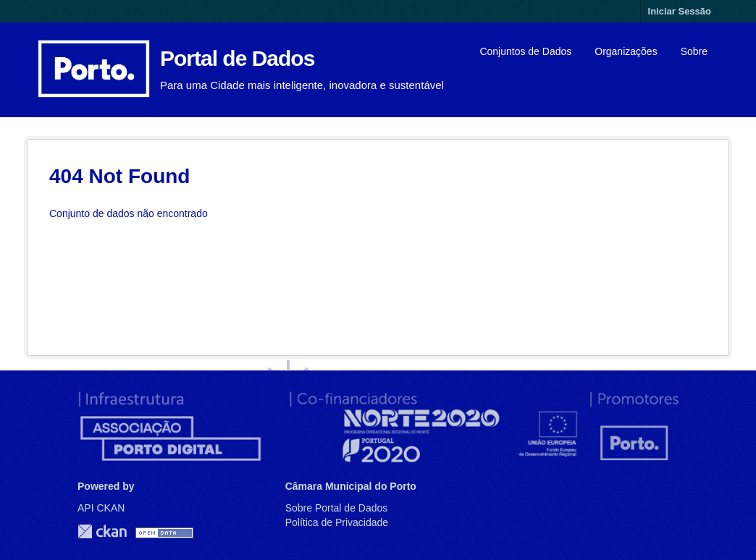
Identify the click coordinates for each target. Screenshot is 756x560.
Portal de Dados (237, 58)
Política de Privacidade (337, 522)
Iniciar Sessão (680, 11)
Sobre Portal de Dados (337, 508)
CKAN (102, 531)
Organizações (626, 51)
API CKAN (101, 508)
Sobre (694, 51)
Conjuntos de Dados (525, 51)
